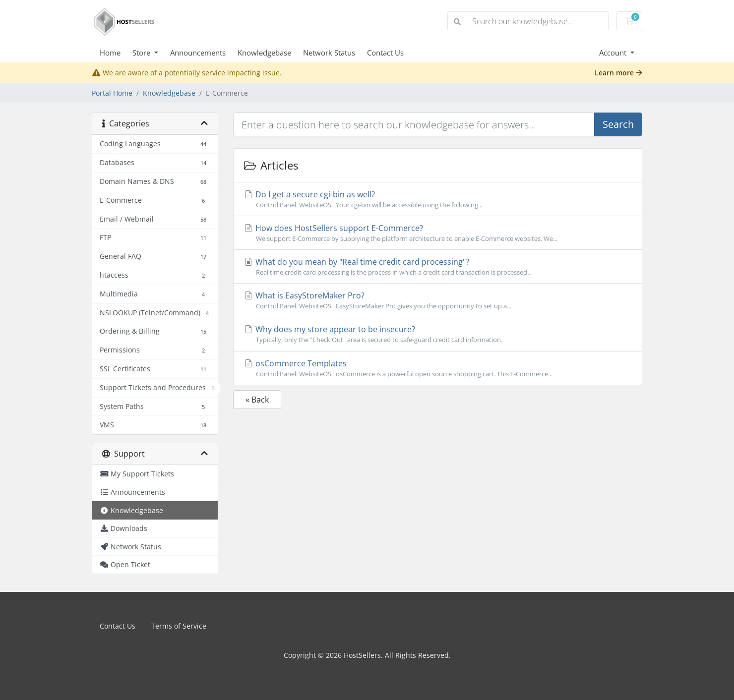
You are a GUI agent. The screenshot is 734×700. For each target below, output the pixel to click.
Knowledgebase (264, 53)
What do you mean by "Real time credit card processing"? (438, 267)
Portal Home (112, 93)
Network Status (329, 53)
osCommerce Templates (438, 368)
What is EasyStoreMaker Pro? (438, 300)
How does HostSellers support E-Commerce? (438, 233)
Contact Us (385, 53)
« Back (257, 400)
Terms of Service (179, 626)
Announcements (198, 53)
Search (618, 124)
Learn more (618, 73)
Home (110, 53)
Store (142, 53)
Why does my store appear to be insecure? (438, 334)
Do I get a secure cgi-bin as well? (438, 199)
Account (614, 53)
